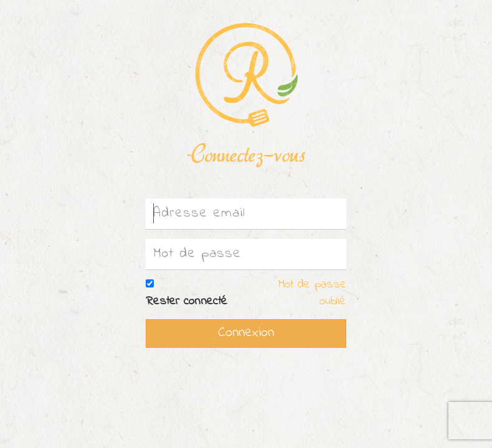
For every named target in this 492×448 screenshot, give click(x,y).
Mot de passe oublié (312, 293)
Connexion (246, 333)
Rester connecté (187, 301)
